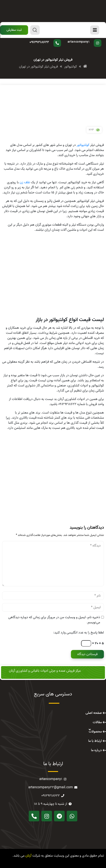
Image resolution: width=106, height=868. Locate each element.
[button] (14, 30)
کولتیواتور (83, 145)
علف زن (25, 182)
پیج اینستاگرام (83, 39)
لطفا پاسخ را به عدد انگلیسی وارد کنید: (79, 633)
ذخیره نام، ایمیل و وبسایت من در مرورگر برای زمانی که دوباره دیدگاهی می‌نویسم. (54, 620)
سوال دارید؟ (49, 39)
